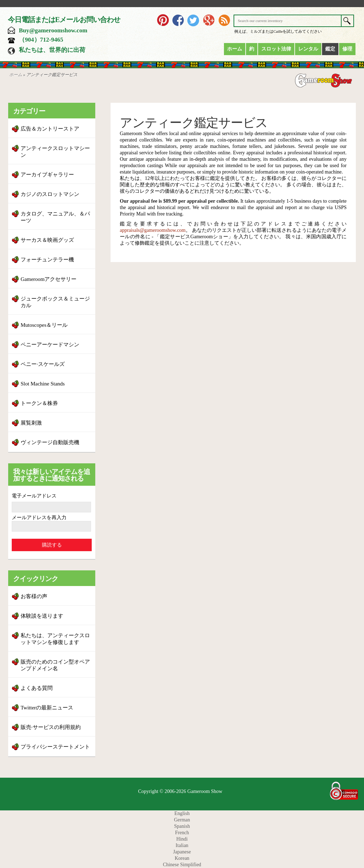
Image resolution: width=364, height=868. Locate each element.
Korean (182, 858)
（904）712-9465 (41, 40)
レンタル (308, 49)
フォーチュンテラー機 (47, 260)
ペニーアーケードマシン (50, 345)
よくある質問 (37, 688)
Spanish (182, 826)
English (182, 813)
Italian (182, 845)
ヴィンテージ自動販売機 (50, 442)
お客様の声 (34, 596)
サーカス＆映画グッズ (47, 240)
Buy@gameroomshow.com (53, 30)
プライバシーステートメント (55, 747)
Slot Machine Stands (43, 384)
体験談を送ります (42, 616)
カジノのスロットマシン (50, 194)
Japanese (182, 852)
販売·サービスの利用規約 (51, 727)
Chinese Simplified (182, 865)
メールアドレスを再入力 (39, 518)
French (182, 833)
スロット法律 (276, 49)
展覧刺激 (31, 423)
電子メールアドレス (34, 496)
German (182, 820)
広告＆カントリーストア (50, 129)
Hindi (182, 839)
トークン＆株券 (39, 403)
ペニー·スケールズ (43, 364)
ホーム (235, 49)
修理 (347, 49)
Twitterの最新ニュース (47, 708)
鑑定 (330, 49)
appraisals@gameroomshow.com (153, 230)
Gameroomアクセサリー (49, 279)
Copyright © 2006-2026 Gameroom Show (180, 791)
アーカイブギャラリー (47, 175)
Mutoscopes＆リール (44, 325)
